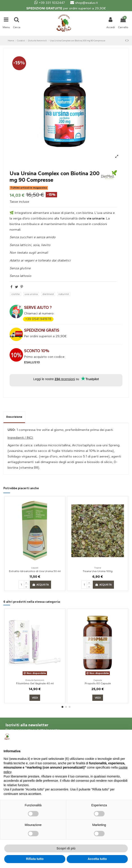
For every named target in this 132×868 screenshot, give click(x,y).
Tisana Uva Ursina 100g (98, 571)
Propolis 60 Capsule (98, 683)
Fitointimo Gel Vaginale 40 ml (35, 683)
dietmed (48, 294)
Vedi (35, 698)
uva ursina (31, 294)
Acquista (40, 585)
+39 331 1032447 (50, 3)
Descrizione (14, 417)
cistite (16, 294)
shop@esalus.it (84, 3)
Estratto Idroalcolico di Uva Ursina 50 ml (35, 571)
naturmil (64, 294)
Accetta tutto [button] (97, 859)
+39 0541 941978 (38, 319)
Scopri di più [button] (66, 848)
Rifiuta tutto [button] (35, 859)
